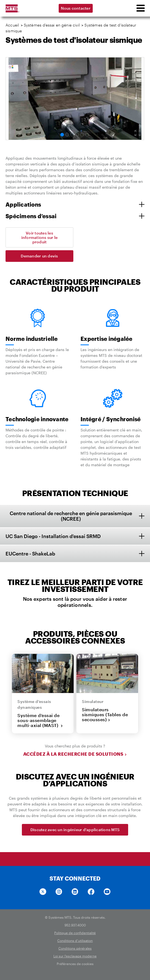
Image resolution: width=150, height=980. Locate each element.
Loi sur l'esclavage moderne (75, 956)
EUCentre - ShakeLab (30, 554)
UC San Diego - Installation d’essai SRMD (53, 536)
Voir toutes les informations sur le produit (40, 237)
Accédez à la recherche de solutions (75, 754)
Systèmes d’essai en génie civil (52, 25)
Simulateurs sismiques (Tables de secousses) (105, 715)
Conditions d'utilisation (75, 941)
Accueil (12, 25)
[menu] (140, 8)
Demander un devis (39, 256)
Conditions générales (75, 948)
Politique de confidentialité (75, 933)
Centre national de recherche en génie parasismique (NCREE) (71, 516)
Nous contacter (76, 8)
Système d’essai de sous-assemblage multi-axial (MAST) (40, 720)
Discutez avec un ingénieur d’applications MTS (75, 830)
